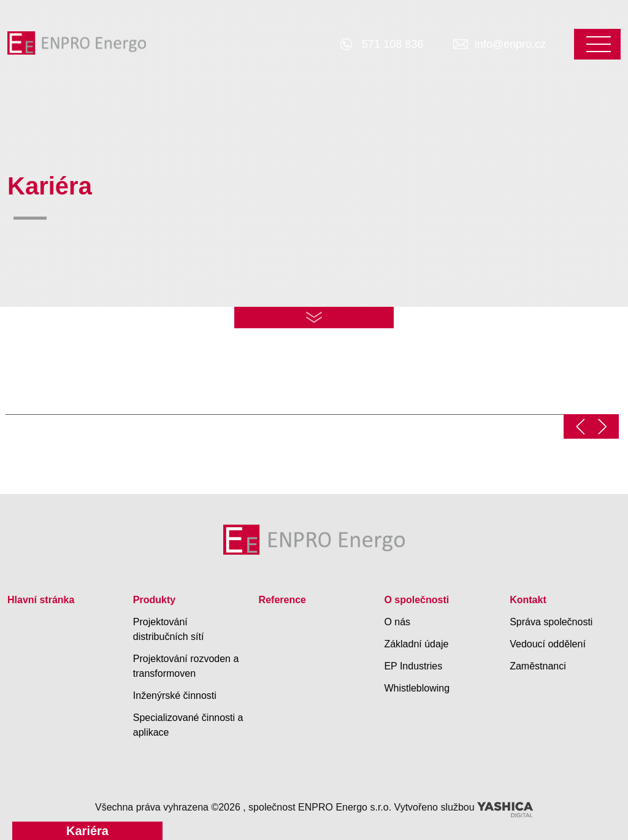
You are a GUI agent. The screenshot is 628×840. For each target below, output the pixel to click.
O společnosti (416, 600)
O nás (397, 622)
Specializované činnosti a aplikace (188, 725)
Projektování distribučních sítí (169, 629)
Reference (282, 600)
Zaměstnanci (538, 666)
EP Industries (413, 666)
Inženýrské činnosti (175, 696)
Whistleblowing (417, 688)
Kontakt (528, 600)
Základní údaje (416, 644)
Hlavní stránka (41, 600)
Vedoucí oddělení (548, 644)
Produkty (154, 600)
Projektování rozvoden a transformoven (186, 666)
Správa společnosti (551, 622)
